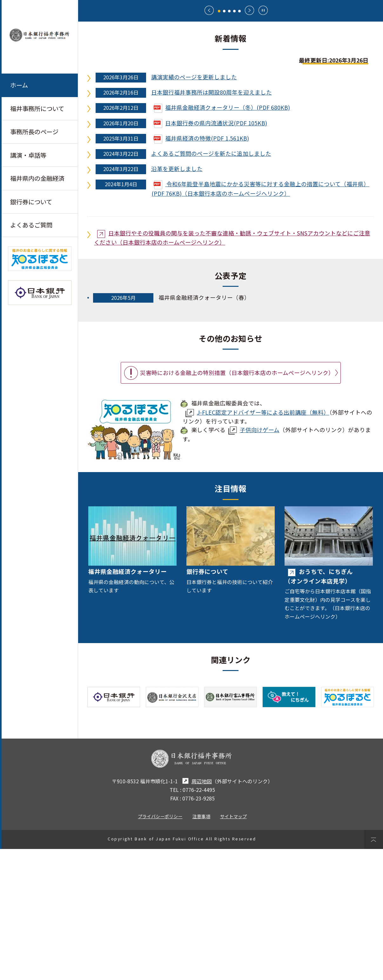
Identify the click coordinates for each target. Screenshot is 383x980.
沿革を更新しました (177, 299)
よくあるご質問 (31, 226)
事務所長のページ (34, 132)
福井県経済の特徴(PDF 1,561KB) (201, 269)
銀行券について (31, 202)
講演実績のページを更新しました (194, 208)
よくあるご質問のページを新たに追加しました (211, 284)
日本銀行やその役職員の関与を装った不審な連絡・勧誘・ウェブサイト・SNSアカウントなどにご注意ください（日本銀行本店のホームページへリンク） (232, 368)
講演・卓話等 (28, 155)
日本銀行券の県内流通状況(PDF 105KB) (210, 254)
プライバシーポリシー (160, 947)
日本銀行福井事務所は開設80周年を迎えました (212, 223)
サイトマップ (233, 947)
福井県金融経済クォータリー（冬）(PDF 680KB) (222, 238)
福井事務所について (37, 109)
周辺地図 (196, 912)
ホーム (19, 85)
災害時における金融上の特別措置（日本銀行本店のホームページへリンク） (237, 503)
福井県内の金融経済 (37, 179)
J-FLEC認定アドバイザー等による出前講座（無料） (257, 543)
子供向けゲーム (254, 560)
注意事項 (201, 947)
